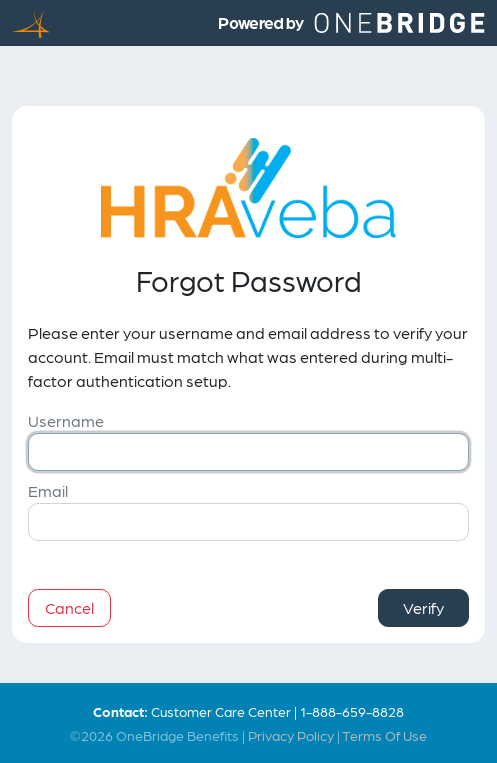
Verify (423, 607)
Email (48, 490)
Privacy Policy (291, 735)
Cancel (69, 607)
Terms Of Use (384, 735)
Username (66, 420)
